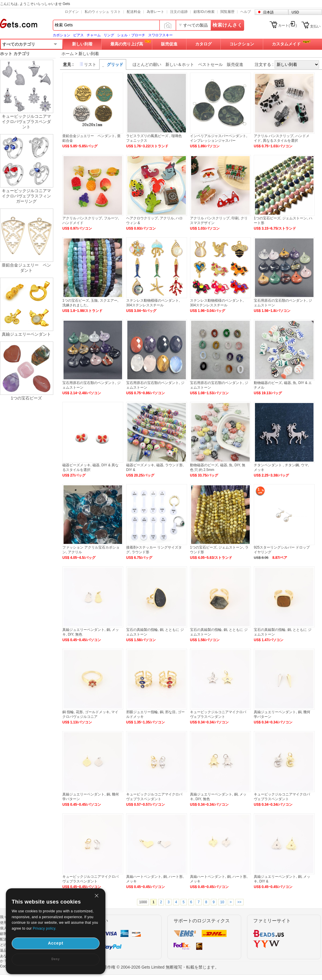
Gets (19, 23)
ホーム (68, 54)
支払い (315, 26)
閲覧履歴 (227, 12)
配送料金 (134, 12)
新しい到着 (82, 44)
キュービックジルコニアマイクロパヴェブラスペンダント (26, 122)
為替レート (155, 12)
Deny (56, 959)
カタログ (203, 44)
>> (239, 902)
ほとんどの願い (147, 64)
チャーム (94, 35)
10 (222, 902)
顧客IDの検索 (204, 12)
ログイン (72, 12)
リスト (90, 64)
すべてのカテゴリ (19, 44)
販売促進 (169, 44)
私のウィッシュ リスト (103, 12)
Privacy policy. (44, 928)
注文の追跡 (179, 12)
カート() (287, 25)
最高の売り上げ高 (127, 44)
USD (295, 12)
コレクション (242, 44)
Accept (56, 943)
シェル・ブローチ (131, 35)
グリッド (115, 64)
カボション (61, 35)
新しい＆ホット (180, 64)
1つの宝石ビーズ (26, 398)
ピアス (78, 35)
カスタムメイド (286, 44)
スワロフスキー (160, 35)
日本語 (268, 12)
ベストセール (210, 64)
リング (109, 35)
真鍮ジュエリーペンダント (26, 334)
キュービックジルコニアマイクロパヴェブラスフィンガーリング (26, 196)
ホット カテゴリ (15, 54)
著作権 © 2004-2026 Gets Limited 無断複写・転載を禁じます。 (161, 967)
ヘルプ (246, 12)
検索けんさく (227, 25)
